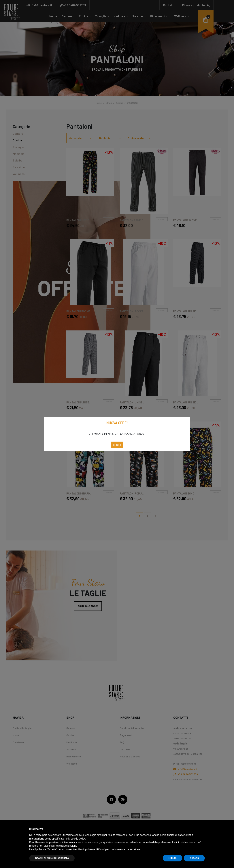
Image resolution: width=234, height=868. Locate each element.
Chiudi (117, 445)
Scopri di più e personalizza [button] (52, 858)
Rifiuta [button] (173, 858)
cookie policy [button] (78, 839)
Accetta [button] (194, 858)
